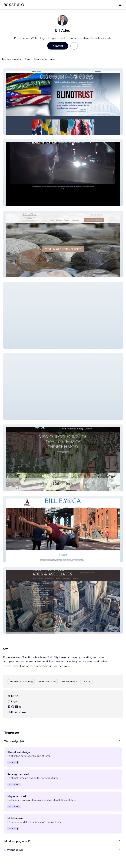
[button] (63, 102)
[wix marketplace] (14, 5)
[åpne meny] (120, 5)
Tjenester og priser (45, 59)
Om (27, 59)
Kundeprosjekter (12, 59)
